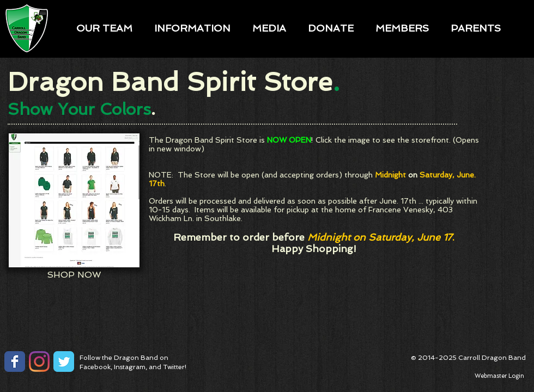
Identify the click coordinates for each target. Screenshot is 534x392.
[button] (104, 28)
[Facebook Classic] (15, 362)
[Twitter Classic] (64, 362)
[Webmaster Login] (499, 376)
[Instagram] (39, 362)
